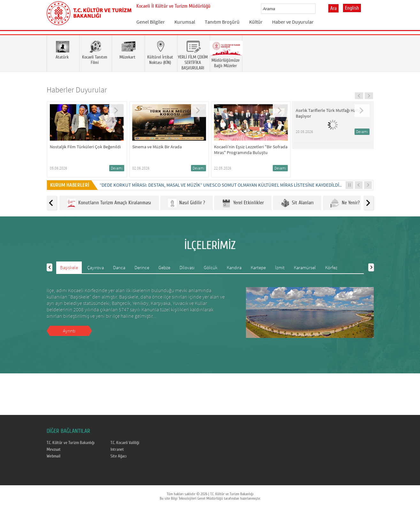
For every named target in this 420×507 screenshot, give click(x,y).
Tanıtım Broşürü (222, 22)
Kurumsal (185, 22)
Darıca (119, 267)
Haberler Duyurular (77, 90)
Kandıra (234, 267)
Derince (142, 267)
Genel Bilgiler (151, 22)
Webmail (53, 456)
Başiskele (69, 267)
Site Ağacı (118, 456)
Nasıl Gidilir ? (187, 203)
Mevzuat (54, 449)
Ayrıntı (69, 331)
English (352, 8)
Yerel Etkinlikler (243, 203)
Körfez (331, 267)
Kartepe (258, 267)
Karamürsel (305, 267)
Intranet (117, 449)
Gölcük (211, 267)
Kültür (256, 22)
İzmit (280, 267)
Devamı (117, 168)
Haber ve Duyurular (293, 22)
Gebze (164, 267)
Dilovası (187, 267)
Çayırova (95, 267)
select (317, 9)
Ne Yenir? (345, 203)
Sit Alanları (297, 203)
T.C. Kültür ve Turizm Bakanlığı (71, 443)
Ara (333, 8)
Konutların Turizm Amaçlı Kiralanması (109, 203)
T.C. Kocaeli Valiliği (125, 443)
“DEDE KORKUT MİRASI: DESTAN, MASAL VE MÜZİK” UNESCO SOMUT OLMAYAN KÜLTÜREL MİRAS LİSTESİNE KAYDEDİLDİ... (221, 185)
